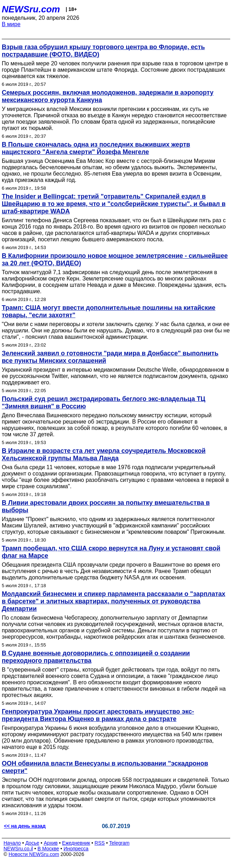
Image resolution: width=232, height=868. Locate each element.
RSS (100, 843)
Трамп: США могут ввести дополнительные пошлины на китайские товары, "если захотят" (109, 311)
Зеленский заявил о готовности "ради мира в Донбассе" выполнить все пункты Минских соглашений (110, 357)
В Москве (48, 849)
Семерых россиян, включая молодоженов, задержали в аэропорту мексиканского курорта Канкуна (108, 96)
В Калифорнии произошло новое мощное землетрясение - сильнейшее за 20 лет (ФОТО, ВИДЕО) (115, 259)
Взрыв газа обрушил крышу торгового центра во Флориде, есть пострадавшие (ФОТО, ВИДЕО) (103, 51)
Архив (51, 843)
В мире (11, 24)
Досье (32, 843)
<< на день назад (25, 826)
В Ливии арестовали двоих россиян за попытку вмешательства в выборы (106, 506)
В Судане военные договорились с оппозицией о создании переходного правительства (96, 657)
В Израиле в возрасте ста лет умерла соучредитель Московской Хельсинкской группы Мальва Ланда (104, 454)
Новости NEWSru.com (34, 854)
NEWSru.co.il (18, 849)
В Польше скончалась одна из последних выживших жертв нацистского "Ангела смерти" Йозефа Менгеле (96, 148)
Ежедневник (76, 843)
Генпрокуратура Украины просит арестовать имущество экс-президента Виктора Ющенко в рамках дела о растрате (98, 715)
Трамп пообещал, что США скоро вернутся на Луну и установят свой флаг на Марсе (111, 552)
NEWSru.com (31, 9)
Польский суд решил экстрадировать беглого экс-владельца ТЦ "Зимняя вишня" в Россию (103, 403)
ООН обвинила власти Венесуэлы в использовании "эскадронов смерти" (105, 767)
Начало (12, 843)
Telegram (120, 843)
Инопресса (76, 849)
